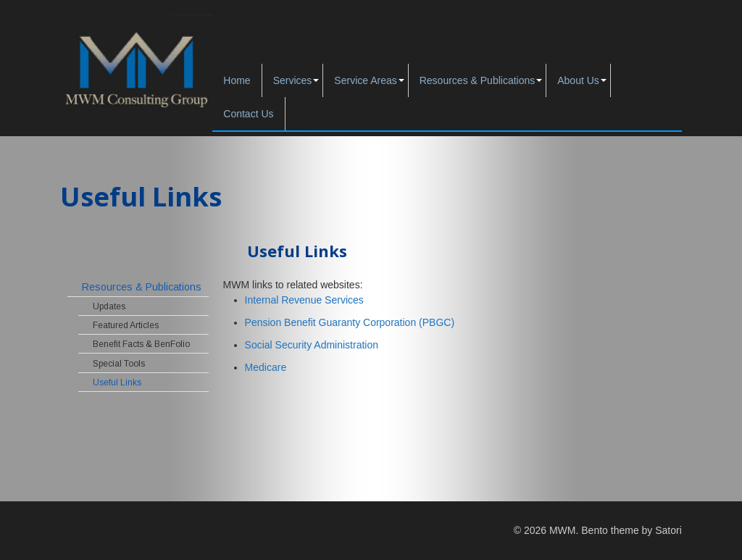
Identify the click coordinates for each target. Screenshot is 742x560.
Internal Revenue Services (304, 300)
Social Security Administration (312, 345)
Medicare (266, 367)
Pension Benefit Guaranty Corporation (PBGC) (350, 322)
